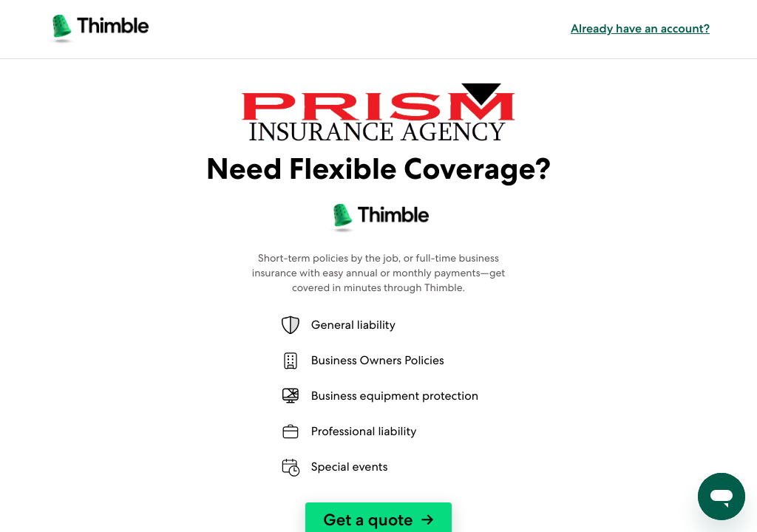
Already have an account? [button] (640, 29)
